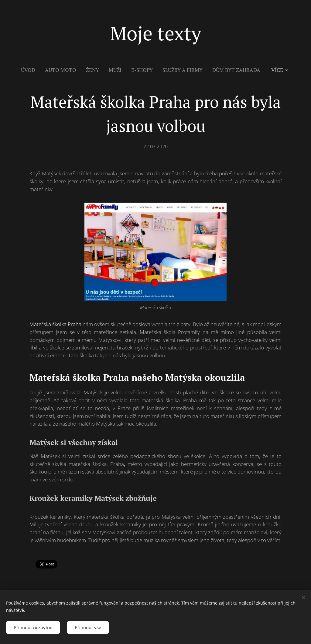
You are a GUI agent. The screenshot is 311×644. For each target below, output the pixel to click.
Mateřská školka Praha (55, 324)
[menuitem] (31, 70)
